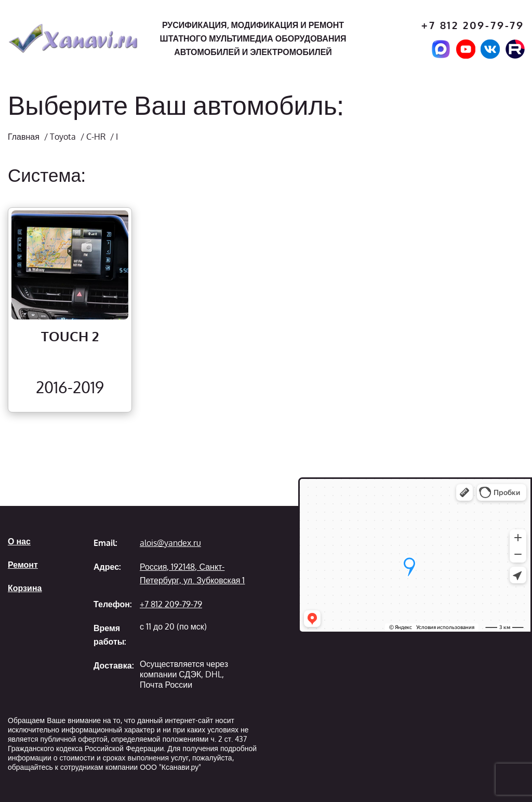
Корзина (25, 588)
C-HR (96, 137)
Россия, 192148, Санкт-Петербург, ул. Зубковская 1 (192, 573)
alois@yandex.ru (170, 543)
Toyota (63, 137)
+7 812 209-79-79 (473, 25)
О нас (19, 541)
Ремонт (23, 565)
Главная (24, 137)
